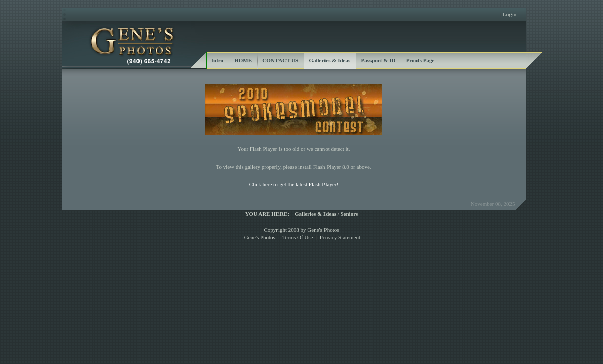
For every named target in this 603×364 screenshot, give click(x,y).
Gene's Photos (260, 237)
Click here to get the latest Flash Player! (294, 184)
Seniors (350, 214)
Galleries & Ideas (315, 214)
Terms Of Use (298, 237)
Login (509, 14)
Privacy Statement (340, 237)
